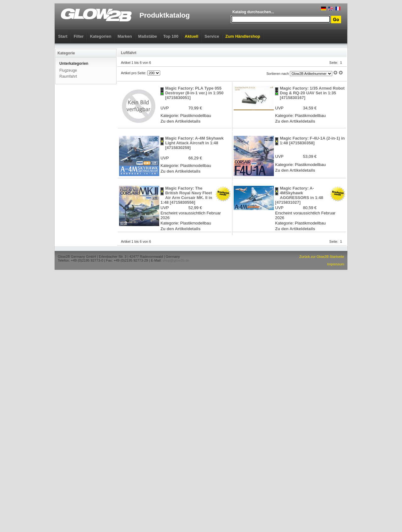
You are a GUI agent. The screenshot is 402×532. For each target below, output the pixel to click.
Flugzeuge (68, 70)
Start (63, 36)
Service (212, 36)
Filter (79, 36)
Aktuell (191, 36)
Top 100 (171, 36)
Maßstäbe (148, 36)
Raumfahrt (68, 76)
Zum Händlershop (243, 36)
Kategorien (100, 36)
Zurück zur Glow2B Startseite (322, 257)
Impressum (336, 264)
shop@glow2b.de (176, 260)
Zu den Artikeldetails (180, 121)
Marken (125, 36)
